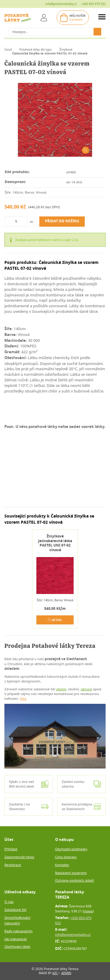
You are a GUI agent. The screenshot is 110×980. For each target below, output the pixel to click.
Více (23, 698)
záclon (61, 689)
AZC (55, 973)
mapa (88, 911)
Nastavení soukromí (71, 873)
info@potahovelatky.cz (61, 4)
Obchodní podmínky (71, 849)
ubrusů (86, 689)
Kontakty (62, 865)
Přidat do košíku (62, 221)
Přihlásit (11, 849)
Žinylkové (66, 49)
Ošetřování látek (17, 946)
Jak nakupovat (16, 939)
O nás (9, 902)
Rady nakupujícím (18, 931)
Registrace (13, 865)
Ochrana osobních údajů (75, 880)
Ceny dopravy (66, 857)
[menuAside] (102, 18)
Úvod (8, 49)
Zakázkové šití (15, 910)
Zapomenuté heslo (19, 857)
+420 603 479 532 (93, 4)
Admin (66, 973)
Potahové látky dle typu (36, 49)
